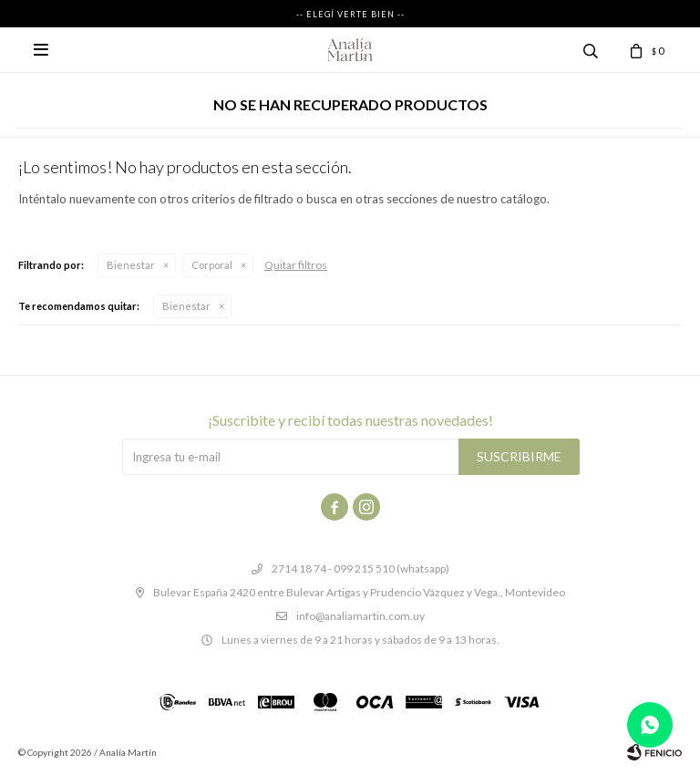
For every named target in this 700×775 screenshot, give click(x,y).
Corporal (212, 265)
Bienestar (131, 265)
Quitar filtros (296, 265)
